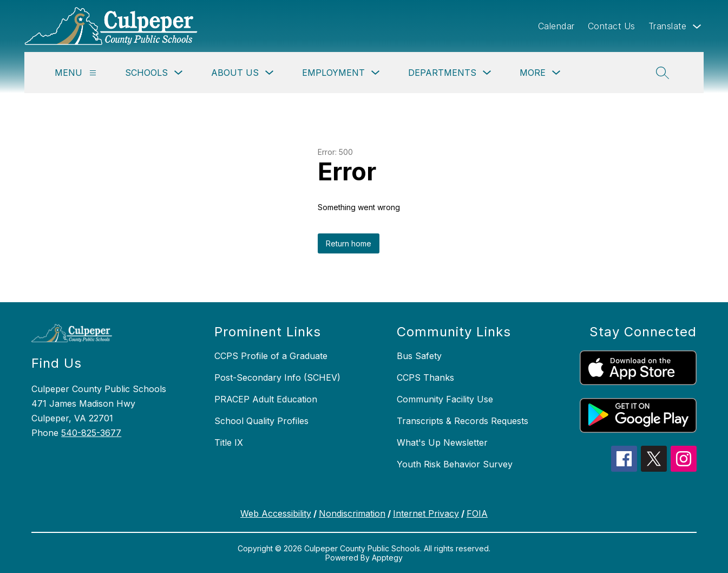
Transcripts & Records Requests (463, 421)
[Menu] (93, 73)
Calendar (556, 26)
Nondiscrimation (352, 513)
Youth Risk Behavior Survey (455, 464)
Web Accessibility (276, 513)
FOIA (477, 513)
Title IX (229, 442)
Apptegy (387, 558)
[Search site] (663, 73)
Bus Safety (419, 356)
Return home (349, 243)
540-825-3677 (91, 433)
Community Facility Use (445, 399)
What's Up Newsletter (442, 442)
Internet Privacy (426, 513)
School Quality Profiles (261, 421)
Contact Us (612, 26)
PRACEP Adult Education (266, 399)
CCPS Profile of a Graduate (271, 356)
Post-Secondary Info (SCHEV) (277, 377)
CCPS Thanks (425, 377)
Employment (333, 73)
